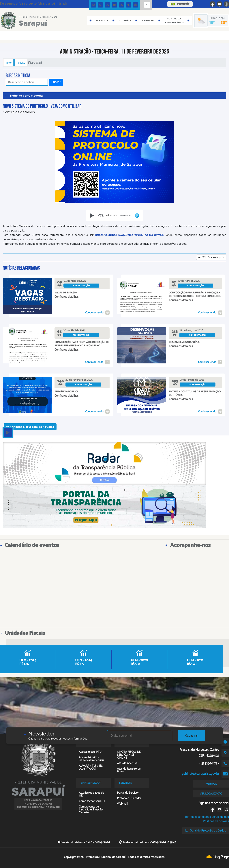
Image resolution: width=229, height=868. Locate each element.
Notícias (21, 62)
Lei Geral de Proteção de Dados (206, 831)
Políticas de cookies (216, 821)
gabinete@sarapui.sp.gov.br (200, 774)
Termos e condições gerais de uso (207, 817)
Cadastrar (192, 736)
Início (9, 62)
